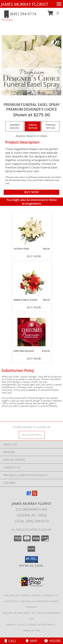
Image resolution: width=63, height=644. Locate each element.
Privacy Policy (16, 625)
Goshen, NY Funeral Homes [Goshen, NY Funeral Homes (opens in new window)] (23, 595)
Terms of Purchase (42, 625)
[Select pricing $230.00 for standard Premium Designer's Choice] (15, 126)
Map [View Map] (32, 641)
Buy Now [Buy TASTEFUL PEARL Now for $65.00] (34, 256)
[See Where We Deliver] (32, 435)
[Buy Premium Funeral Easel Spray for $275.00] (31, 192)
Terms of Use (32, 630)
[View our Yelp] (35, 495)
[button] (53, 14)
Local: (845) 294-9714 (32, 521)
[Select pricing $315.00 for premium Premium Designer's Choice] (51, 126)
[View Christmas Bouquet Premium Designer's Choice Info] (32, 332)
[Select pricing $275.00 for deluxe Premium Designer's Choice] (33, 126)
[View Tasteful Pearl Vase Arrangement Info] (32, 230)
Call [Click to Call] (11, 641)
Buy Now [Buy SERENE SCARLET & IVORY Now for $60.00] (34, 307)
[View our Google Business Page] (29, 495)
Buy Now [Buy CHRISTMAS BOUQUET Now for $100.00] (34, 359)
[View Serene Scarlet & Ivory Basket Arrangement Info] (32, 281)
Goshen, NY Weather (16, 613)
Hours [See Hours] (53, 641)
